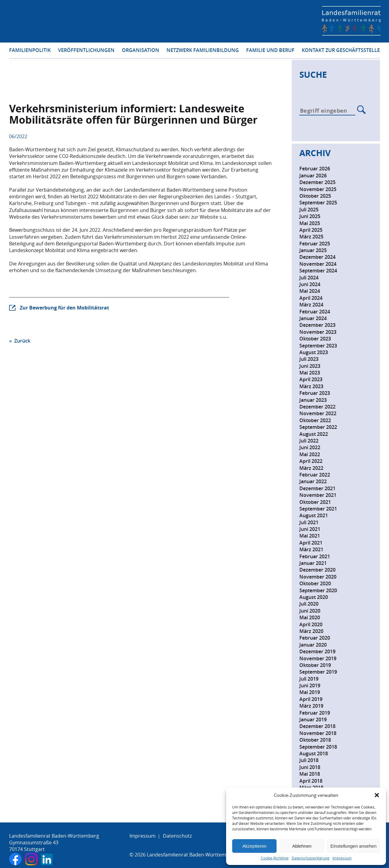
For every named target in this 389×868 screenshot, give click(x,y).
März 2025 (311, 237)
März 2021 (311, 549)
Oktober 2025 (315, 196)
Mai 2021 (310, 536)
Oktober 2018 (315, 740)
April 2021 (311, 543)
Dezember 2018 (317, 726)
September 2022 (318, 427)
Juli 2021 (309, 522)
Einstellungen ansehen (353, 846)
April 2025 (311, 230)
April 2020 (311, 624)
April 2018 (311, 781)
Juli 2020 (309, 604)
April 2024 (311, 298)
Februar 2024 (315, 312)
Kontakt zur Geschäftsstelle (341, 51)
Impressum (342, 858)
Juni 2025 (310, 216)
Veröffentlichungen (86, 51)
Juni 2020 (310, 611)
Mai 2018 (310, 774)
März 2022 (311, 468)
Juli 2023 (309, 359)
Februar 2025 (315, 244)
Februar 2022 (315, 475)
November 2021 (318, 495)
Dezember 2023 (317, 325)
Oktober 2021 (315, 502)
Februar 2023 (315, 393)
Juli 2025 (309, 210)
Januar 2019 (313, 719)
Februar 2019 (315, 713)
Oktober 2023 (315, 339)
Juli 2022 (309, 441)
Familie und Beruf (270, 51)
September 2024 (318, 271)
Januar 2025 (313, 250)
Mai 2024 (310, 291)
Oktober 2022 (315, 420)
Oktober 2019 (315, 665)
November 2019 (318, 658)
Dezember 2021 (317, 488)
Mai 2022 (310, 454)
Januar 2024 (313, 318)
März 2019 (311, 706)
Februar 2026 (315, 169)
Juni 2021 (310, 529)
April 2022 (311, 461)
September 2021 (318, 509)
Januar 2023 (313, 400)
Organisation (141, 51)
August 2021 (314, 515)
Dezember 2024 (317, 257)
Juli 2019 (309, 679)
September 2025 (318, 203)
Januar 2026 (313, 176)
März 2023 (311, 386)
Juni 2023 (310, 366)
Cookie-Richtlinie (275, 858)
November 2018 (318, 733)
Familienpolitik (30, 51)
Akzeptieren (254, 846)
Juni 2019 (310, 685)
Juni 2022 (310, 447)
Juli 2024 (309, 278)
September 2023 (318, 346)
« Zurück (20, 341)
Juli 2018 (309, 760)
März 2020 (311, 631)
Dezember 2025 (317, 182)
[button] (377, 795)
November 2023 (318, 332)
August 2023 (314, 352)
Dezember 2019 (317, 651)
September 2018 (318, 747)
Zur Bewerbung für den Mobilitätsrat (64, 308)
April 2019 (311, 699)
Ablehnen (302, 846)
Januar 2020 (313, 645)
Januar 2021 (313, 563)
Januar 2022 (313, 481)
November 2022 (318, 413)
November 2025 (318, 189)
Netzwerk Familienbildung (203, 51)
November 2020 (318, 577)
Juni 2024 (310, 284)
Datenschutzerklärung (311, 858)
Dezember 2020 (317, 570)
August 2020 (314, 597)
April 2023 (311, 379)
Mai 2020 (310, 617)
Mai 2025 (310, 223)
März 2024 (311, 305)
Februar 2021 (315, 556)
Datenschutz (177, 836)
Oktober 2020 (315, 583)
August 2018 (314, 754)
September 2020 (318, 590)
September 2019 (318, 672)
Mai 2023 (310, 373)
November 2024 (318, 264)
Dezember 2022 (317, 407)
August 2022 (314, 434)
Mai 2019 (310, 692)
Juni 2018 (310, 767)
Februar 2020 (315, 638)
